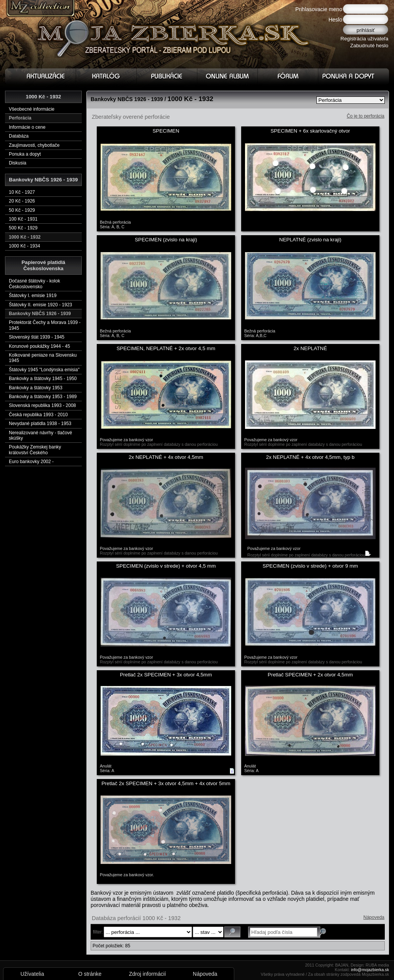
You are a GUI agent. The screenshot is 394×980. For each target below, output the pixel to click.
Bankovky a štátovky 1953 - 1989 (43, 397)
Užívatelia (32, 974)
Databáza (19, 136)
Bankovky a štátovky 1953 (36, 388)
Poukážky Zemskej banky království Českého (35, 450)
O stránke (90, 974)
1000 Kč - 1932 (25, 237)
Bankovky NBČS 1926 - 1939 (40, 314)
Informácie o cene (27, 127)
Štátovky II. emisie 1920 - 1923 (41, 305)
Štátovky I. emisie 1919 (33, 296)
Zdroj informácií (147, 974)
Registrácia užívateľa (365, 39)
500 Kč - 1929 (23, 228)
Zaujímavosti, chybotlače (34, 145)
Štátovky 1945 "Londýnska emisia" (44, 370)
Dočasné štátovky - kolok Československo (34, 284)
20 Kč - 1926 (22, 201)
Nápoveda (374, 917)
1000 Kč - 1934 (24, 246)
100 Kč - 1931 (23, 219)
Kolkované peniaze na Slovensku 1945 (43, 358)
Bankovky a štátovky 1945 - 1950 (43, 379)
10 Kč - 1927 (22, 192)
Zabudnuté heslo (369, 46)
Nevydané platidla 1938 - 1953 (40, 424)
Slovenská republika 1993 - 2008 (42, 405)
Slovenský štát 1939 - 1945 (37, 337)
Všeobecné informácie (32, 109)
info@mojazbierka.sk (370, 970)
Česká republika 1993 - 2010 (38, 415)
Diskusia (17, 163)
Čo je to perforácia (366, 116)
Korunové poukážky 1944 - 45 (39, 346)
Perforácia (20, 118)
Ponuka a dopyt (25, 154)
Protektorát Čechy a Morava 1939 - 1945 (45, 325)
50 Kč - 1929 (22, 210)
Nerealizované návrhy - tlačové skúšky (41, 435)
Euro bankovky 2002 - (31, 462)
